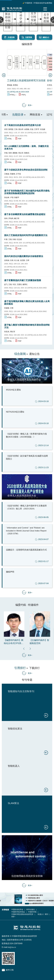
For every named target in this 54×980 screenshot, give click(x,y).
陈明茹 (11, 129)
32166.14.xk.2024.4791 (18, 136)
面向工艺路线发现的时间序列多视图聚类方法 (26, 235)
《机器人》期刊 (42, 914)
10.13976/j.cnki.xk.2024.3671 (34, 177)
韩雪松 (15, 85)
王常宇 (37, 129)
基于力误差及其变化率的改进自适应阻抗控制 (26, 170)
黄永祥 (21, 129)
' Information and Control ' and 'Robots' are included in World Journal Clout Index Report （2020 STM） (27, 534)
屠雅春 (15, 153)
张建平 (17, 197)
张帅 (10, 153)
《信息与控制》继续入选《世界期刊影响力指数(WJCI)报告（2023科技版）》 (27, 440)
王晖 (28, 260)
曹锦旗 (10, 85)
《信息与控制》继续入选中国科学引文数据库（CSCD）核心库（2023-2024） (27, 512)
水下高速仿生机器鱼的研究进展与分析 (23, 125)
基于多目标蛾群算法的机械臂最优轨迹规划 (25, 214)
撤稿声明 (27, 578)
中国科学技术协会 (18, 912)
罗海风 (11, 218)
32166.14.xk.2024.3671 (18, 180)
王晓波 (7, 174)
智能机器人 (14, 766)
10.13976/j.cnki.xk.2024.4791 (36, 133)
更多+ (30, 105)
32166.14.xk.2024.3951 (18, 204)
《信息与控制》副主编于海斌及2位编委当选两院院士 (27, 462)
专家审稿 (27, 37)
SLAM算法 (13, 803)
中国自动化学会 (17, 910)
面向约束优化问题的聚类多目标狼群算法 (24, 256)
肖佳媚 (43, 129)
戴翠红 (25, 284)
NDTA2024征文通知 (27, 418)
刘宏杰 (7, 332)
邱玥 (6, 129)
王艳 (10, 239)
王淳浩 (49, 85)
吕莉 (12, 260)
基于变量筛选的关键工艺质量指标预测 (23, 280)
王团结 (19, 284)
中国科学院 (32, 912)
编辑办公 (44, 37)
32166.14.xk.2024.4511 (18, 270)
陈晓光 (27, 153)
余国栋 (27, 129)
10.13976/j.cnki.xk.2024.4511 (15, 267)
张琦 (6, 218)
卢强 (12, 197)
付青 (12, 308)
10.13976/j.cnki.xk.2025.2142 (34, 156)
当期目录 (18, 115)
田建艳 (13, 174)
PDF (23, 95)
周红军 (13, 332)
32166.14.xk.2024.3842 (18, 314)
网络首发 (35, 115)
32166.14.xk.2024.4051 (18, 225)
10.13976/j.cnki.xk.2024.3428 (18, 92)
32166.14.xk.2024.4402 (18, 291)
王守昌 (18, 174)
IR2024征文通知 (27, 396)
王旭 (16, 129)
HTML (12, 95)
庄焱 (32, 129)
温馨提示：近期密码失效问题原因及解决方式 (27, 556)
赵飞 (6, 284)
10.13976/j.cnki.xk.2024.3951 (37, 201)
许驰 (6, 153)
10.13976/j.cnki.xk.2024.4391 (34, 243)
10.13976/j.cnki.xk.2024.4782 (36, 335)
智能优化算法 (15, 729)
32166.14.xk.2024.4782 (18, 338)
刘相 (14, 239)
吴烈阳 (23, 260)
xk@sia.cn (12, 947)
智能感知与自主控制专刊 (21, 691)
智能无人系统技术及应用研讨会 (24, 380)
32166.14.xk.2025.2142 (18, 159)
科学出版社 (31, 910)
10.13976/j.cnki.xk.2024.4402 (36, 288)
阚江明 (17, 218)
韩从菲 (21, 153)
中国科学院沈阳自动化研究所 (22, 914)
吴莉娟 (7, 260)
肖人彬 (17, 260)
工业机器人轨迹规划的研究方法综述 (18, 24)
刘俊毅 (7, 308)
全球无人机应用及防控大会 (22, 496)
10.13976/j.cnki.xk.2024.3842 (36, 311)
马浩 (14, 284)
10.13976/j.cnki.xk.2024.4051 (34, 222)
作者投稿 (9, 37)
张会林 (7, 197)
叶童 (6, 239)
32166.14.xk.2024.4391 (18, 246)
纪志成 (19, 239)
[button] (30, 649)
